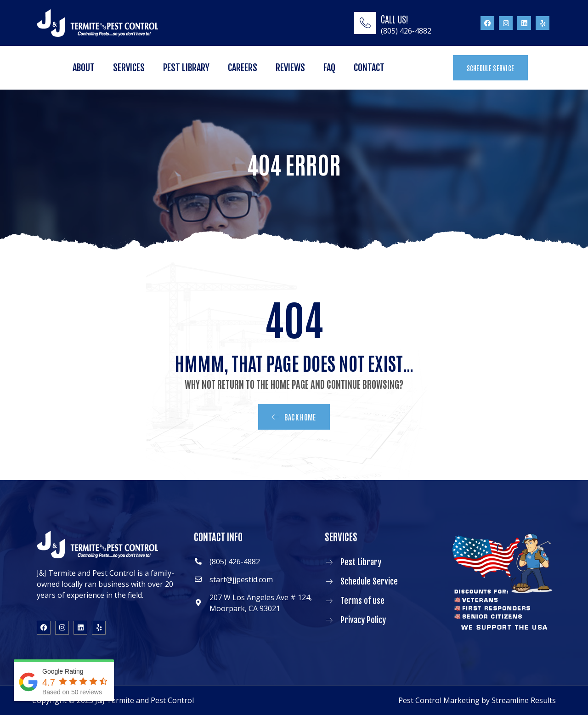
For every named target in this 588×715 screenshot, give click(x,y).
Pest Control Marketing (439, 700)
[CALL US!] (365, 23)
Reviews (290, 68)
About (84, 68)
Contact (369, 68)
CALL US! (395, 19)
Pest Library (186, 68)
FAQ (329, 68)
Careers (243, 68)
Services (129, 68)
